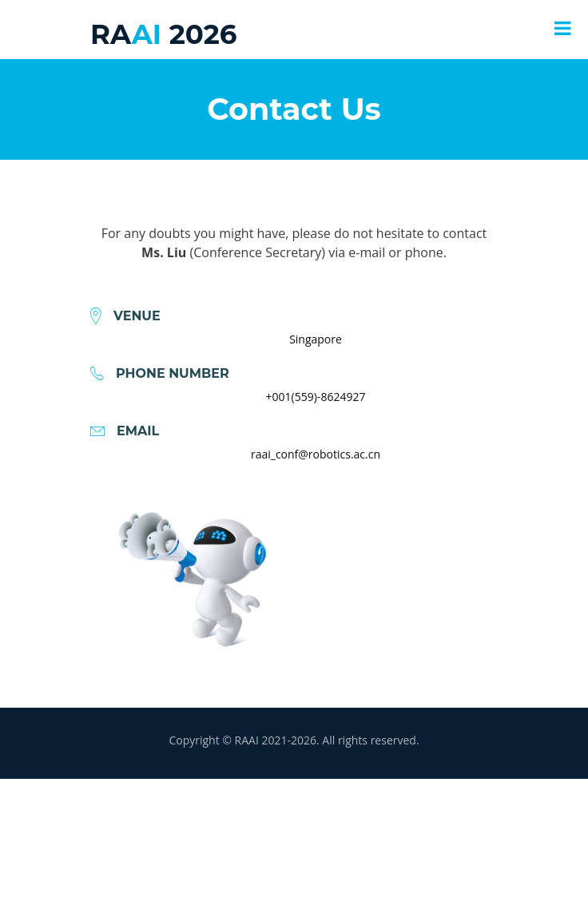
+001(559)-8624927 (316, 409)
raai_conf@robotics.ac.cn (316, 466)
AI (163, 34)
